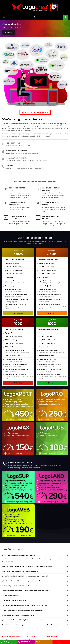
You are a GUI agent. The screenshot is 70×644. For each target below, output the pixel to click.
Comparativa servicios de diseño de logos (35, 112)
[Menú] (34, 17)
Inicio (9, 27)
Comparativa (8, 32)
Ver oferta (18, 313)
